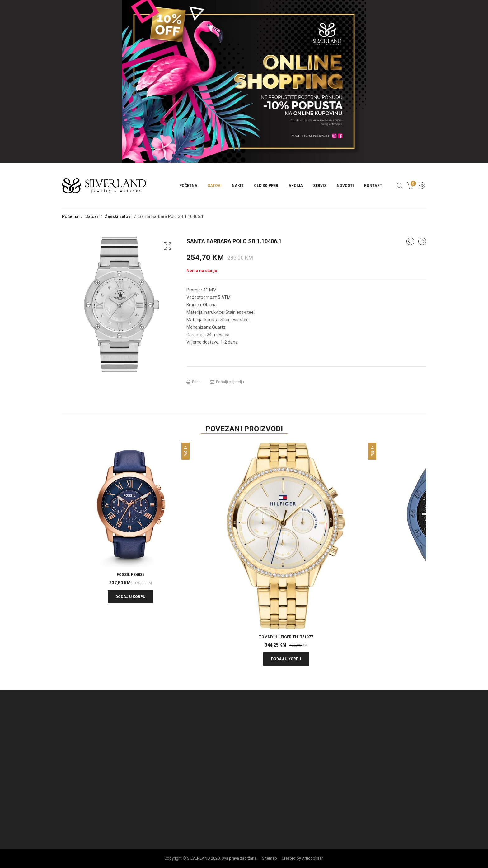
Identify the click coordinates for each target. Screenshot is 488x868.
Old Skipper (266, 186)
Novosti (345, 186)
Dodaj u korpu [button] (130, 597)
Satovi (215, 186)
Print (193, 382)
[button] (168, 246)
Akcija (296, 186)
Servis (320, 186)
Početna (188, 186)
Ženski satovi (118, 216)
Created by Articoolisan (303, 858)
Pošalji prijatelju (227, 382)
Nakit (238, 186)
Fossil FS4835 (131, 575)
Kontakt (373, 186)
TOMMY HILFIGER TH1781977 (286, 637)
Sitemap (270, 858)
